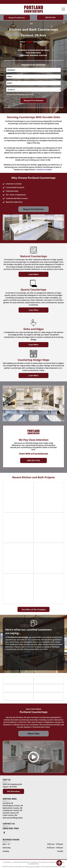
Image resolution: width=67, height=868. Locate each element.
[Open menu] (63, 9)
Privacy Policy (7, 862)
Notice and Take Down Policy (50, 862)
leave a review (43, 647)
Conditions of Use (36, 862)
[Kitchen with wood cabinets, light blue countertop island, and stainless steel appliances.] (49, 497)
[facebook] (4, 833)
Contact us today (44, 170)
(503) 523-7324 (11, 828)
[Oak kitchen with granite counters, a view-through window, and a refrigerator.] (18, 497)
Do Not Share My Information (21, 862)
